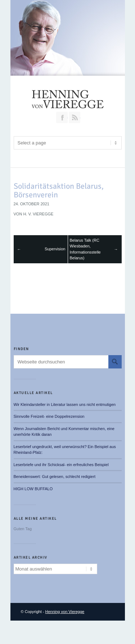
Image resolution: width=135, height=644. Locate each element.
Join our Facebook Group (62, 117)
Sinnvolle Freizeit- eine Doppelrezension (49, 416)
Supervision (55, 249)
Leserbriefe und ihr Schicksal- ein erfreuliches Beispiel (61, 465)
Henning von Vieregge (65, 612)
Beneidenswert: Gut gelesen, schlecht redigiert (55, 477)
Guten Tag (23, 529)
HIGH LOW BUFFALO (33, 489)
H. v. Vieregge (38, 214)
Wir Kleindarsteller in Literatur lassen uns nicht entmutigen (65, 404)
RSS (75, 117)
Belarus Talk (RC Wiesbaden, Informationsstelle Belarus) (85, 249)
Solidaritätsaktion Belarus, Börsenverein (59, 190)
